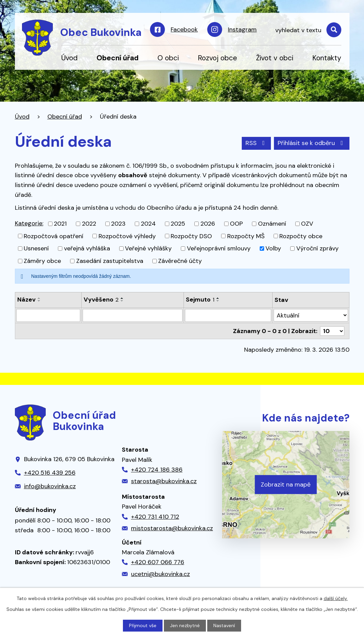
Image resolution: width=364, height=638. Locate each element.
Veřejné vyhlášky (148, 248)
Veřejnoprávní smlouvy (219, 248)
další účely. (336, 598)
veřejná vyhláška (87, 248)
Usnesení (36, 248)
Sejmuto (200, 300)
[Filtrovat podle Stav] (311, 315)
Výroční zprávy (317, 248)
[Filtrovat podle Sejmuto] (228, 315)
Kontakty (327, 58)
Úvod (69, 58)
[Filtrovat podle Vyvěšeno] (133, 315)
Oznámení (272, 224)
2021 (60, 224)
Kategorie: (29, 223)
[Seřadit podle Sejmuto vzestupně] (218, 298)
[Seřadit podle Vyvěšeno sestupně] (122, 301)
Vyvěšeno (101, 300)
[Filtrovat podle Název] (48, 315)
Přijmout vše (143, 625)
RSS (256, 143)
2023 (118, 224)
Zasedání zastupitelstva (110, 261)
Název (26, 300)
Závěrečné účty (180, 261)
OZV (307, 224)
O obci (168, 58)
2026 (208, 224)
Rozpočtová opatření (53, 236)
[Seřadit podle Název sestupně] (39, 301)
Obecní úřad (117, 58)
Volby (273, 248)
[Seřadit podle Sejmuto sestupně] (218, 301)
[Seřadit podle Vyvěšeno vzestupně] (122, 298)
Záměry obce (42, 261)
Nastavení (224, 625)
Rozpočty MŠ (246, 236)
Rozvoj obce (217, 58)
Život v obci (275, 58)
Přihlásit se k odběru (312, 143)
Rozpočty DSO (191, 236)
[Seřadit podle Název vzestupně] (39, 298)
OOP (236, 224)
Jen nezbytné (185, 625)
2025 (178, 224)
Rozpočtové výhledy (127, 236)
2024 (148, 224)
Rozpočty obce (301, 236)
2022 (89, 224)
